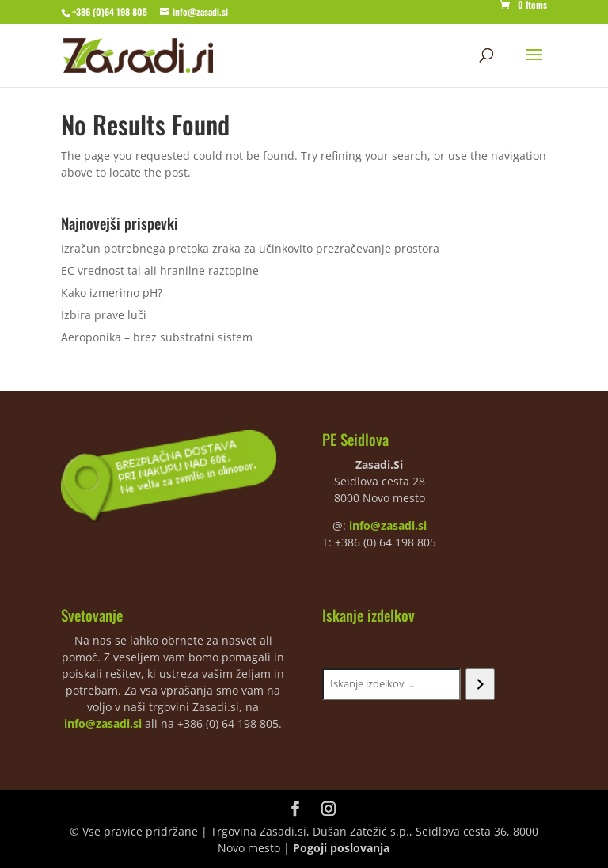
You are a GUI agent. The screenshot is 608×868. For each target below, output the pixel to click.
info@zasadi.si (388, 525)
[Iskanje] (480, 684)
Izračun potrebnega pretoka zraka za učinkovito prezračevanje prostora (250, 248)
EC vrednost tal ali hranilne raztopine (160, 270)
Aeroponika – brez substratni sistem (157, 337)
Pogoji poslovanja (341, 848)
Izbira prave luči (104, 315)
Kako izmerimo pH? (112, 293)
